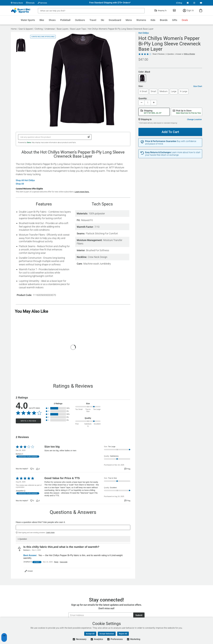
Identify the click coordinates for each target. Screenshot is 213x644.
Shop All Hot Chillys (25, 180)
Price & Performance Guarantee (161, 141)
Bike (42, 20)
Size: (141, 86)
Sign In (188, 10)
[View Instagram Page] (194, 3)
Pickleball (65, 20)
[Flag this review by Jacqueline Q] (127, 501)
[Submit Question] (89, 137)
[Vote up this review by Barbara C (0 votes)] (32, 469)
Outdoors (80, 20)
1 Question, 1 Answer (174, 54)
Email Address (68, 612)
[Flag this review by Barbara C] (127, 469)
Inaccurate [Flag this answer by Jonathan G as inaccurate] (64, 562)
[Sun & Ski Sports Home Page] (21, 10)
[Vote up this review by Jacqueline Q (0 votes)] (32, 501)
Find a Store (17, 3)
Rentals (30, 3)
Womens (141, 20)
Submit (139, 615)
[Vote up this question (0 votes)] (20, 549)
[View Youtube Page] (201, 3)
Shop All (20, 184)
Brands (164, 20)
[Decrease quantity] (142, 103)
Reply (56, 562)
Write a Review (28, 421)
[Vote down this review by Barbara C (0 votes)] (38, 469)
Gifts (175, 20)
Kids (153, 20)
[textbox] (73, 527)
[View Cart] (201, 10)
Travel (93, 20)
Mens (129, 20)
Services (42, 3)
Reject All (123, 634)
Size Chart (198, 86)
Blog (179, 3)
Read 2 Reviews (158, 54)
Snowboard (115, 20)
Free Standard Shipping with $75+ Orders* (110, 3)
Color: (144, 72)
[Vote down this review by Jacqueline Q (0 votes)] (38, 501)
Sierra (29, 143)
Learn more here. (82, 192)
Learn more (50, 532)
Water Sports (28, 20)
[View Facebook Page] (188, 3)
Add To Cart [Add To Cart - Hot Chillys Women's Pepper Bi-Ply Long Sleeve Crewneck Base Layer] (169, 131)
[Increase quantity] (154, 103)
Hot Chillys (144, 33)
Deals (185, 20)
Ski (102, 20)
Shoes (52, 20)
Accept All (90, 634)
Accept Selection (107, 634)
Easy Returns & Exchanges (158, 152)
